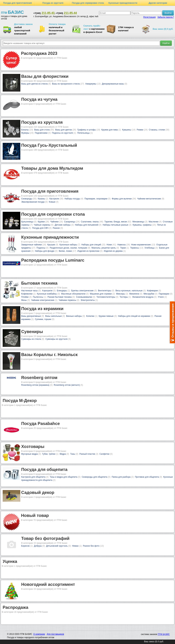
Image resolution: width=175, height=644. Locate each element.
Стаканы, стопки (157, 130)
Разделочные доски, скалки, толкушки (68, 248)
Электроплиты (87, 300)
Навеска (121, 245)
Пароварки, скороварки (96, 199)
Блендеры (62, 291)
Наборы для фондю (45, 251)
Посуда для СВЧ (40, 228)
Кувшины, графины (142, 225)
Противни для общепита (147, 477)
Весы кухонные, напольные (129, 291)
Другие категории (158, 3)
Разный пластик (87, 454)
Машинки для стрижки (101, 294)
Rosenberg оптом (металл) (67, 385)
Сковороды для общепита (94, 477)
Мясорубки (149, 294)
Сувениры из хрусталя (56, 339)
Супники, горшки (43, 319)
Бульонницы (27, 222)
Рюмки (140, 130)
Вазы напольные (53, 316)
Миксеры (121, 294)
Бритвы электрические (82, 291)
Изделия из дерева (113, 251)
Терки (123, 248)
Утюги (161, 297)
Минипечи (134, 294)
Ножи (109, 245)
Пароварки (164, 294)
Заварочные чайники (31, 245)
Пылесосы (38, 297)
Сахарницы (70, 222)
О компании (39, 634)
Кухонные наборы (68, 245)
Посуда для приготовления (17, 3)
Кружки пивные (106, 316)
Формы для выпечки (122, 199)
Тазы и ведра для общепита (63, 477)
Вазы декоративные (31, 316)
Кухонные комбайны (47, 294)
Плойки (25, 297)
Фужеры (25, 133)
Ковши (52, 202)
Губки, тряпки (49, 454)
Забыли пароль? (166, 17)
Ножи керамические (141, 245)
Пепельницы (83, 133)
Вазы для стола (42, 130)
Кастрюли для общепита (33, 477)
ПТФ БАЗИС (164, 634)
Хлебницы (149, 248)
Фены (24, 300)
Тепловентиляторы (106, 297)
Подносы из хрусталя (62, 133)
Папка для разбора (121, 477)
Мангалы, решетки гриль (104, 248)
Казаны (41, 199)
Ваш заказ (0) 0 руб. (163, 29)
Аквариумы (91, 84)
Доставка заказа (23, 24)
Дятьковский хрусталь (57, 546)
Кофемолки (27, 294)
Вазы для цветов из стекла (34, 84)
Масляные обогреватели (73, 294)
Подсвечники (41, 133)
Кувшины (127, 130)
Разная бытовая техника (60, 297)
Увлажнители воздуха (143, 297)
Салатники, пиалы (90, 222)
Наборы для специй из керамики (134, 316)
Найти (166, 43)
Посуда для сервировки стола (88, 3)
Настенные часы (29, 291)
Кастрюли (54, 199)
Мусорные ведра (30, 454)
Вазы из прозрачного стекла (66, 84)
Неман (75, 546)
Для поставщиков (55, 634)
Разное (56, 228)
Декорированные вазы (113, 84)
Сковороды (27, 199)
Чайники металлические (149, 199)
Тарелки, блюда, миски (116, 222)
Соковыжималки (84, 297)
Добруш (38, 546)
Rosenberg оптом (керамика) (35, 385)
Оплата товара (57, 24)
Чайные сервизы (42, 225)
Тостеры (124, 297)
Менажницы (138, 222)
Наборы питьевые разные (116, 225)
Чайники (54, 222)
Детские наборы (63, 225)
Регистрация (149, 17)
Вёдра (63, 454)
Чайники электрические (43, 300)
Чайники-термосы (67, 300)
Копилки (90, 316)
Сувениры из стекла (31, 339)
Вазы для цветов (63, 130)
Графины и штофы (87, 130)
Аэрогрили (47, 291)
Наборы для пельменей (87, 225)
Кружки (41, 222)
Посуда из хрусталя (53, 3)
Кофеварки (152, 291)
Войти (168, 13)
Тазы (73, 454)
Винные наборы (74, 316)
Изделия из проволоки (88, 251)
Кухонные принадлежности (123, 3)
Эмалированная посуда (33, 202)
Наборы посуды (72, 199)
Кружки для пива (110, 130)
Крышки (51, 245)
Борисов (25, 546)
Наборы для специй (91, 245)
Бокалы (25, 130)
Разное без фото (91, 546)
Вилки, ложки (65, 251)
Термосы (135, 248)
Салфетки (104, 454)
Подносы (41, 248)
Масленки (154, 222)
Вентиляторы (104, 291)
